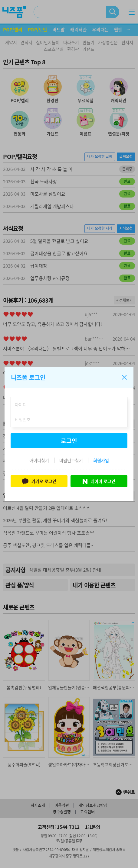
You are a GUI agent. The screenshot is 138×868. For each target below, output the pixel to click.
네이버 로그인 (99, 481)
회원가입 (101, 460)
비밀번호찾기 (71, 460)
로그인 (69, 441)
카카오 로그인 (39, 481)
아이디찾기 (39, 460)
